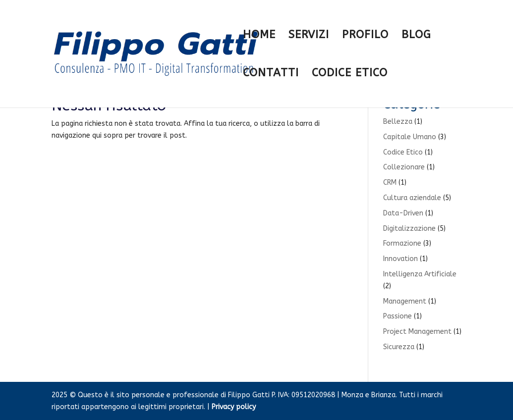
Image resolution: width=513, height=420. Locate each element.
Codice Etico (403, 152)
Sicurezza (399, 347)
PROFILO (365, 36)
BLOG (416, 36)
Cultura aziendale (412, 198)
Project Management (417, 332)
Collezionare (404, 167)
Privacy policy (234, 407)
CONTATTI (271, 74)
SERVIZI (309, 36)
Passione (398, 316)
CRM (390, 183)
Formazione (402, 243)
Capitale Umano (410, 137)
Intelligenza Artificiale (420, 274)
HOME (259, 36)
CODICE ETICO (350, 74)
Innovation (400, 259)
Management (405, 301)
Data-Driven (403, 213)
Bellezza (398, 122)
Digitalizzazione (409, 229)
